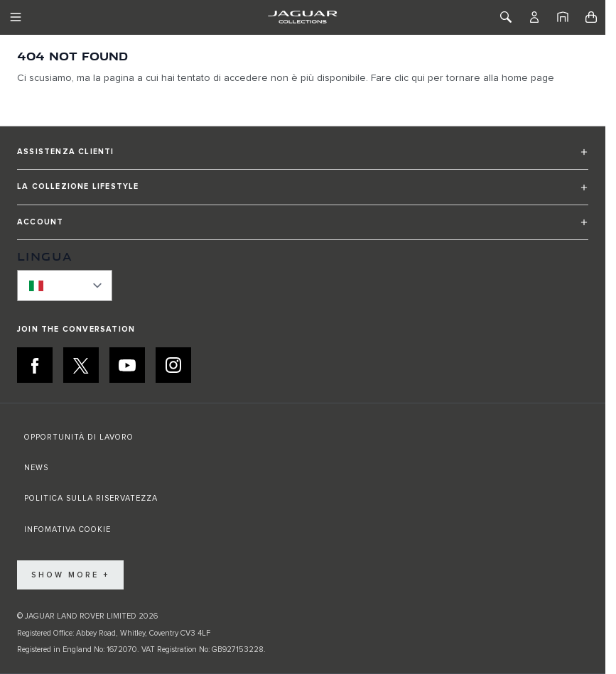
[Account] (534, 17)
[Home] (563, 17)
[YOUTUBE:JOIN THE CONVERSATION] (127, 365)
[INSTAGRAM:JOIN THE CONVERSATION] (173, 365)
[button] (303, 158)
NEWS (36, 468)
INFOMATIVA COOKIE (67, 529)
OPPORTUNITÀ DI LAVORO (79, 437)
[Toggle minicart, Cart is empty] (591, 17)
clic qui (410, 78)
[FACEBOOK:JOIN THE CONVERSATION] (35, 365)
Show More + (70, 575)
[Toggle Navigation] (16, 17)
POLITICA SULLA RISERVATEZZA (91, 498)
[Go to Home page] (302, 17)
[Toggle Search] (506, 17)
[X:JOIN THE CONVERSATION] (81, 365)
